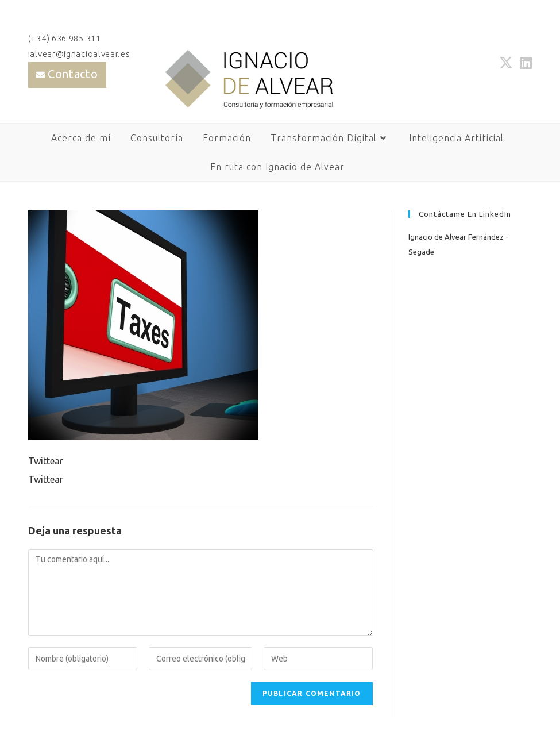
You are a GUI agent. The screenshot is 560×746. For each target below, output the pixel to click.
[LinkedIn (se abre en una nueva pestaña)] (524, 63)
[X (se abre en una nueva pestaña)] (506, 63)
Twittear (46, 461)
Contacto (73, 74)
